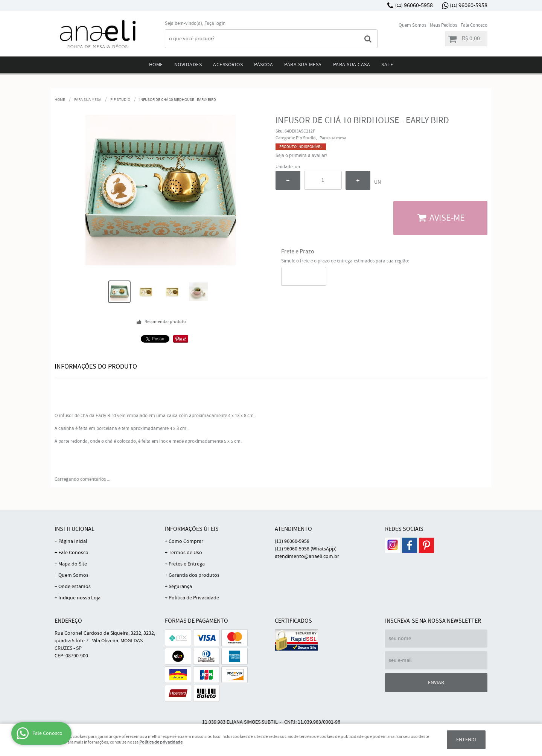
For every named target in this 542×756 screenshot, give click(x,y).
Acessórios (228, 65)
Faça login (215, 24)
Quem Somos (412, 25)
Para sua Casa (352, 65)
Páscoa (263, 65)
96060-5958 (414, 5)
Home (156, 65)
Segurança (180, 587)
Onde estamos (75, 587)
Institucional (75, 529)
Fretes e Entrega (187, 564)
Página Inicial (73, 541)
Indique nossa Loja (79, 598)
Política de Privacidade (194, 598)
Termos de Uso (185, 553)
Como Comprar (186, 541)
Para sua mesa (303, 65)
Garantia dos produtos (194, 575)
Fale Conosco (474, 25)
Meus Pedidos (443, 25)
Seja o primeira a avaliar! (301, 156)
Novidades (188, 65)
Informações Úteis (192, 529)
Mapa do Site (73, 564)
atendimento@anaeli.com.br (307, 556)
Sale (387, 65)
